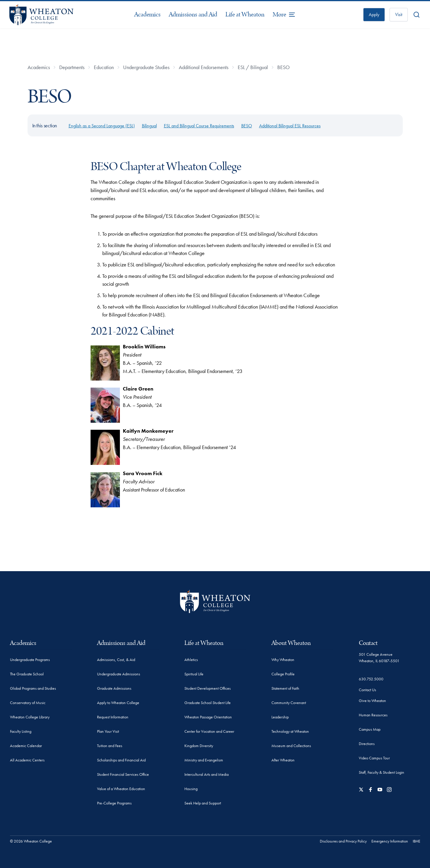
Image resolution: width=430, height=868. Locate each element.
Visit (399, 14)
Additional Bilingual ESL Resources (290, 126)
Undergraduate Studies (146, 67)
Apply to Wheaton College (118, 703)
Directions (367, 744)
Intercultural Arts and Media (206, 774)
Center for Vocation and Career (209, 731)
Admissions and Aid (193, 14)
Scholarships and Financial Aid (121, 760)
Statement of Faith (285, 688)
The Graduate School (27, 674)
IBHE (417, 841)
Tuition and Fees (110, 746)
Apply (374, 14)
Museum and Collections (291, 746)
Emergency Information (390, 841)
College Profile (283, 674)
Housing (191, 789)
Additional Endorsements (204, 67)
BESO (283, 67)
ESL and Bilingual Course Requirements (199, 126)
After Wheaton (283, 760)
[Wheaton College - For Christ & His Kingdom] (215, 601)
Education (104, 67)
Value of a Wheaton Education (121, 789)
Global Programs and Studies (33, 688)
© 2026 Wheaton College (31, 841)
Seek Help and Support (203, 803)
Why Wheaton (283, 660)
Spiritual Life (194, 674)
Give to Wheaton (372, 701)
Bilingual (149, 126)
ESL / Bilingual (253, 67)
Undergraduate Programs (30, 660)
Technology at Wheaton (290, 731)
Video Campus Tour (374, 758)
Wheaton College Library (30, 717)
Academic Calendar (26, 746)
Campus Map (370, 729)
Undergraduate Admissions (119, 674)
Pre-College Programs (114, 803)
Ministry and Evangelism (204, 760)
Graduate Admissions (114, 688)
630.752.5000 (371, 679)
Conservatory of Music (28, 703)
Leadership (280, 717)
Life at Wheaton (245, 14)
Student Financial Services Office (123, 774)
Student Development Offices (208, 688)
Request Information (113, 717)
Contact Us (367, 690)
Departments (72, 67)
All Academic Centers (27, 760)
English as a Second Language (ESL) (102, 126)
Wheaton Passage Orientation (208, 717)
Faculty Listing (21, 731)
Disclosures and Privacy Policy (343, 841)
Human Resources (373, 715)
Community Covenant (289, 703)
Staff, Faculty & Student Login (381, 772)
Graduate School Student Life (208, 703)
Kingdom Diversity (199, 746)
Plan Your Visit (108, 731)
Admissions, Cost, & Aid (116, 660)
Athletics (191, 660)
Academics (147, 14)
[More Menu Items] (284, 15)
